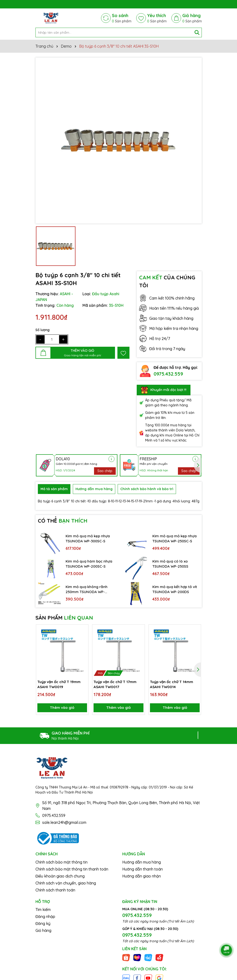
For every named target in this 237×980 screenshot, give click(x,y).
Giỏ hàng (43, 930)
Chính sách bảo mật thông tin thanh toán (72, 869)
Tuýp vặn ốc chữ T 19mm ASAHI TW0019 (60, 682)
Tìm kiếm (43, 909)
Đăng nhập (45, 916)
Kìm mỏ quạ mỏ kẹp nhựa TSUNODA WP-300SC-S (89, 536)
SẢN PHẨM (64, 615)
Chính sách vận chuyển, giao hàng (66, 883)
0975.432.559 (168, 371)
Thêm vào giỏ (62, 707)
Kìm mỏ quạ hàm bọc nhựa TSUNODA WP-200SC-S (85, 562)
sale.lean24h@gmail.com (64, 822)
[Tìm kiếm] (197, 30)
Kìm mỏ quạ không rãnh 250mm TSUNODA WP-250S (88, 587)
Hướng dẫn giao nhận (142, 876)
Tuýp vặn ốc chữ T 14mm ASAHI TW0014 (172, 682)
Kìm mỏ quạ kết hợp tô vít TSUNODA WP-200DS (174, 587)
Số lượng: (43, 327)
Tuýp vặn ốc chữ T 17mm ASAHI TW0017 (116, 682)
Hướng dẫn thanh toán (142, 869)
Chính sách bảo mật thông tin (61, 862)
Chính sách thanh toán (55, 890)
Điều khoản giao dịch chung (60, 876)
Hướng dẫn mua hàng (142, 862)
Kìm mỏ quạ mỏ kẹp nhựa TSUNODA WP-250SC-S (176, 536)
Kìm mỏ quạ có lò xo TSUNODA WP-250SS (171, 561)
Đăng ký (43, 923)
